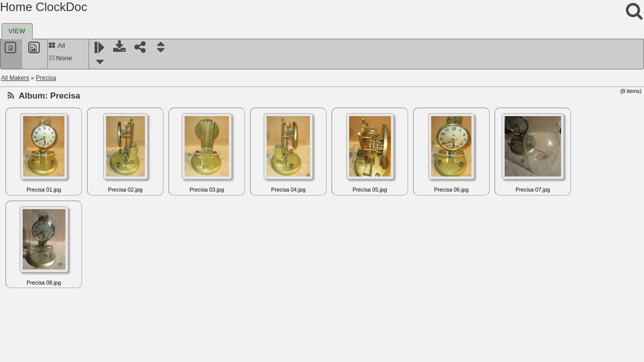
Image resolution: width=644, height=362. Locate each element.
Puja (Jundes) (35, 153)
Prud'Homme (34, 141)
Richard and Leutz (41, 334)
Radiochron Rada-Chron (49, 190)
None (60, 58)
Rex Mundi (31, 310)
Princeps (28, 117)
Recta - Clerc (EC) (41, 226)
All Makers (15, 78)
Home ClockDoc (44, 7)
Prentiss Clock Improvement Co (59, 105)
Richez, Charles (38, 346)
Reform (26, 250)
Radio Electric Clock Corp (51, 177)
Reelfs (25, 238)
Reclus (26, 214)
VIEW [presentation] (17, 31)
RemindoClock (36, 274)
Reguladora (32, 262)
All (57, 46)
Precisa (46, 78)
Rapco (25, 202)
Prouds (26, 129)
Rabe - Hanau (35, 165)
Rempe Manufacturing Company (60, 298)
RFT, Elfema (33, 322)
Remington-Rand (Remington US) (62, 286)
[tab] (17, 31)
